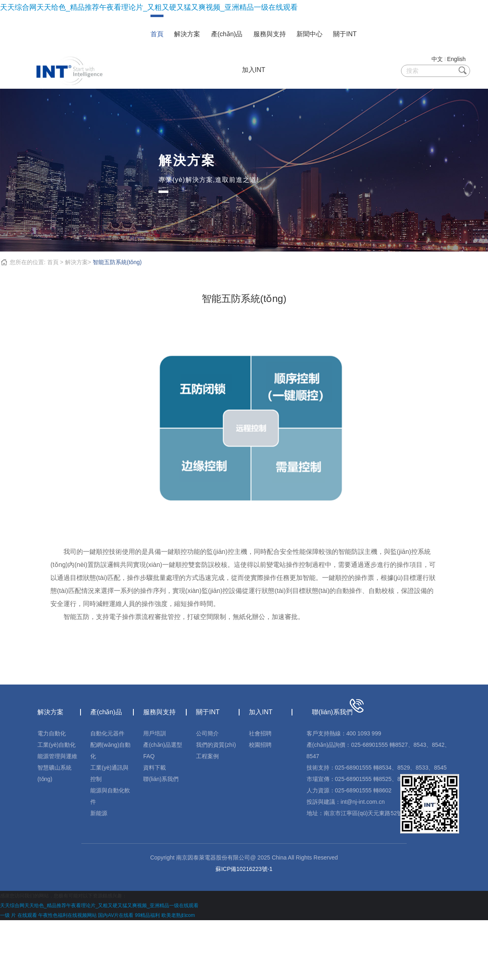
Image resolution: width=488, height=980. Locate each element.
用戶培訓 (155, 733)
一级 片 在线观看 (19, 915)
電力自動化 (52, 733)
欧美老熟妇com (178, 915)
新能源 (99, 813)
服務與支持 (270, 34)
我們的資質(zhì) (216, 745)
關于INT (345, 34)
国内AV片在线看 (116, 915)
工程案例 (207, 756)
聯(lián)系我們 (161, 779)
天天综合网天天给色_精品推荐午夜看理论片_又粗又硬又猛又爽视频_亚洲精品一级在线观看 (149, 7)
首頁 (157, 34)
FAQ (149, 756)
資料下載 (155, 768)
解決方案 (187, 34)
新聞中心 (309, 34)
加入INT (254, 70)
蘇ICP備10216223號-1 (244, 869)
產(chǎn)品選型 (163, 745)
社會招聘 (260, 733)
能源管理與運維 (57, 756)
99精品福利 (147, 915)
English (456, 59)
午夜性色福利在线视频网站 (68, 915)
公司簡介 (207, 733)
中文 (437, 59)
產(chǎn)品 (227, 34)
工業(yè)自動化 (57, 745)
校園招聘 (260, 745)
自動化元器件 (107, 733)
